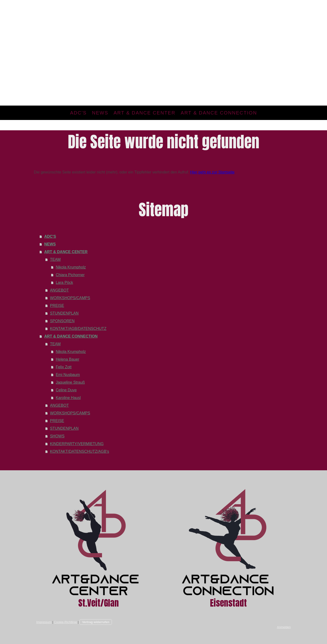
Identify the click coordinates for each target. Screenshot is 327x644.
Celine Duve (66, 390)
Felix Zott (64, 367)
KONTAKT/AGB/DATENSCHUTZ (78, 329)
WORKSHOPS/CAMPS (70, 298)
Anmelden (284, 627)
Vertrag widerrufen (96, 622)
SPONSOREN (62, 321)
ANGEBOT (59, 290)
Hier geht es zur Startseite (212, 172)
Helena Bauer (67, 359)
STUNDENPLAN (64, 313)
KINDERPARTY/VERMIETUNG (77, 444)
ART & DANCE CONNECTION (219, 113)
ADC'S (78, 113)
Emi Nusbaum (68, 375)
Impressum (44, 622)
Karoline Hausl (68, 398)
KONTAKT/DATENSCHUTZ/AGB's (79, 451)
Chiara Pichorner (70, 275)
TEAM (55, 259)
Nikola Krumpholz (71, 267)
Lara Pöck (64, 283)
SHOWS (57, 436)
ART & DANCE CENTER (145, 113)
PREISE (57, 306)
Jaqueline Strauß (70, 382)
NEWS (100, 113)
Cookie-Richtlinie (66, 622)
